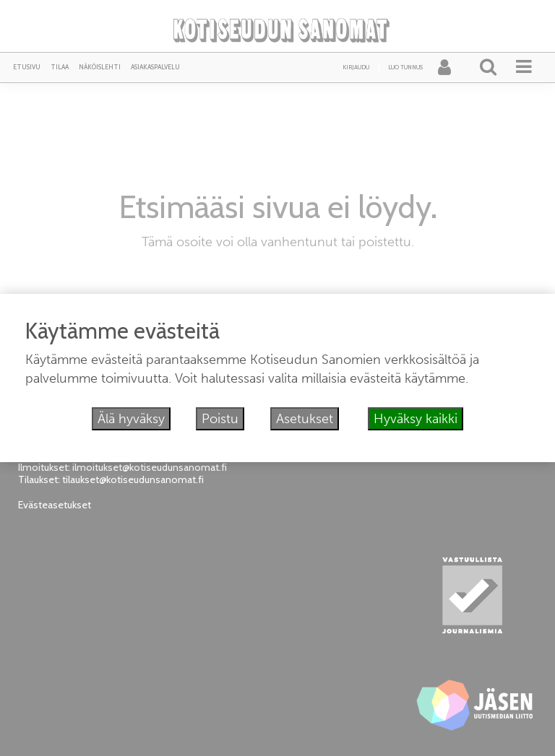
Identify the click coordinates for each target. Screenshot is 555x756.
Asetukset (305, 419)
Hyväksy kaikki (416, 419)
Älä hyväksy (131, 419)
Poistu (220, 419)
